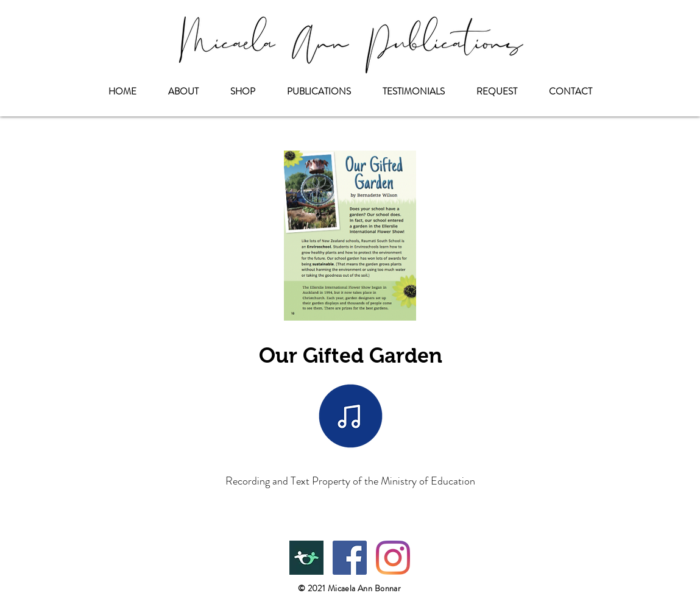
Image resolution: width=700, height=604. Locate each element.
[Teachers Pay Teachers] (306, 558)
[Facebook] (350, 558)
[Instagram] (393, 558)
